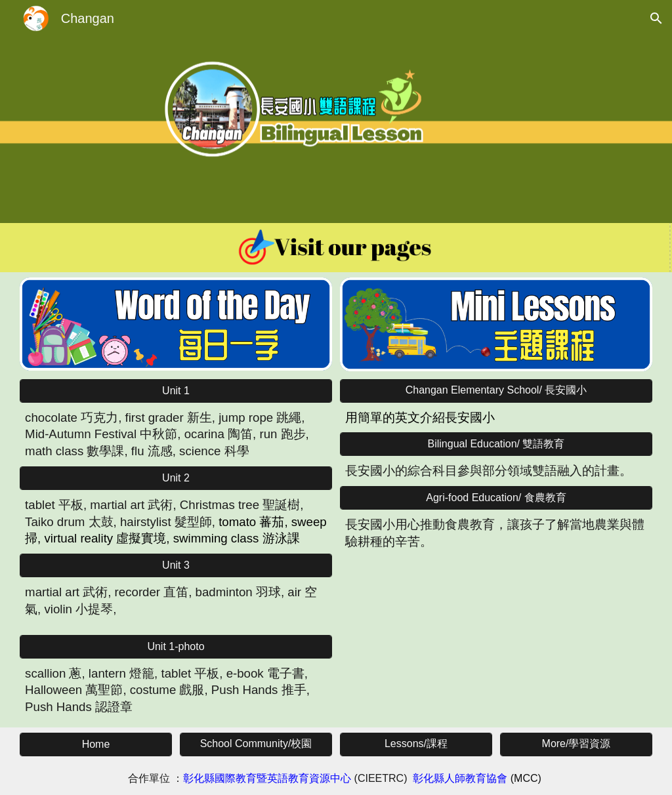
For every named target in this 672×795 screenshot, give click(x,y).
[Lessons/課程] (416, 744)
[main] (176, 435)
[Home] (96, 744)
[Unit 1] (176, 391)
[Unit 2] (176, 478)
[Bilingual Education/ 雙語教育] (496, 444)
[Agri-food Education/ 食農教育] (496, 498)
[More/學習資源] (576, 744)
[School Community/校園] (256, 744)
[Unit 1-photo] (176, 647)
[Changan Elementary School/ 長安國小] (496, 391)
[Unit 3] (176, 565)
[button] (656, 18)
